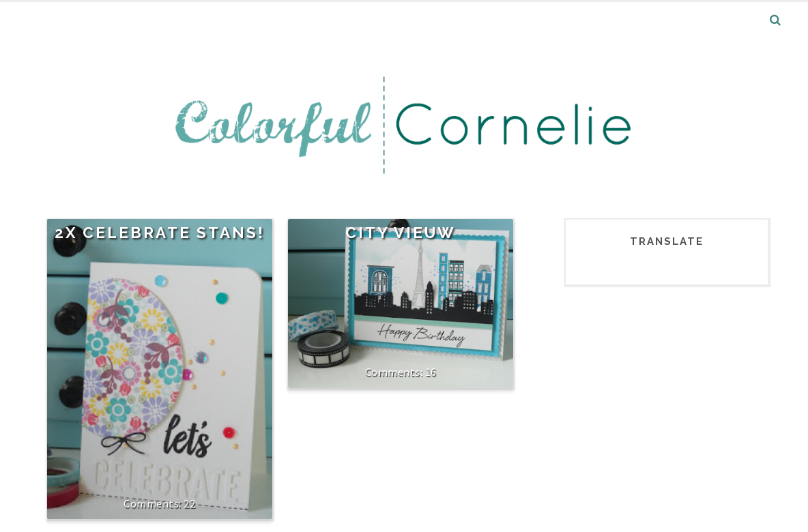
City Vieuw (401, 233)
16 (431, 372)
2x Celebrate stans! (160, 233)
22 (189, 503)
